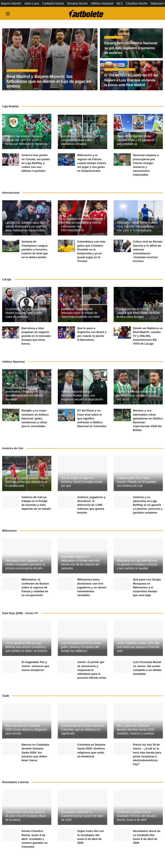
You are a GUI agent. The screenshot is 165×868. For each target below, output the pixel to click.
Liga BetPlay (114, 39)
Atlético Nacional (102, 3)
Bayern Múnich (11, 3)
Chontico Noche (137, 3)
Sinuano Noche (77, 3)
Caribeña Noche (53, 3)
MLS (120, 3)
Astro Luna (32, 3)
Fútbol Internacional (23, 72)
